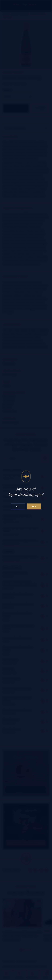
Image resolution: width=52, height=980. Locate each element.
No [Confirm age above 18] (18, 506)
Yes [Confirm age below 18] (34, 506)
